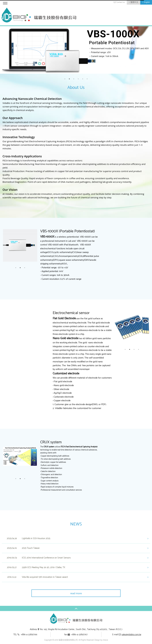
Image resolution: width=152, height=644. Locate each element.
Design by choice (101, 640)
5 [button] (83, 79)
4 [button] (78, 79)
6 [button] (87, 79)
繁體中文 (134, 2)
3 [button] (74, 79)
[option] (76, 50)
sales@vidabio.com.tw (131, 635)
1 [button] (65, 79)
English (147, 2)
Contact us (121, 2)
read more (76, 593)
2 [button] (69, 79)
